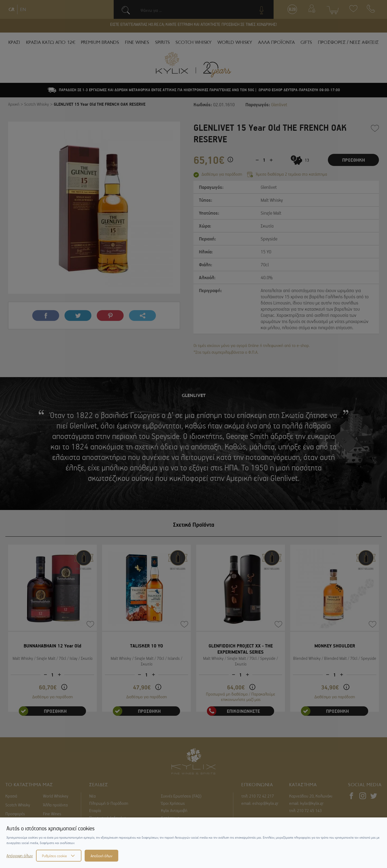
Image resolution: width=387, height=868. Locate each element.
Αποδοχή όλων (101, 856)
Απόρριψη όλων (20, 856)
